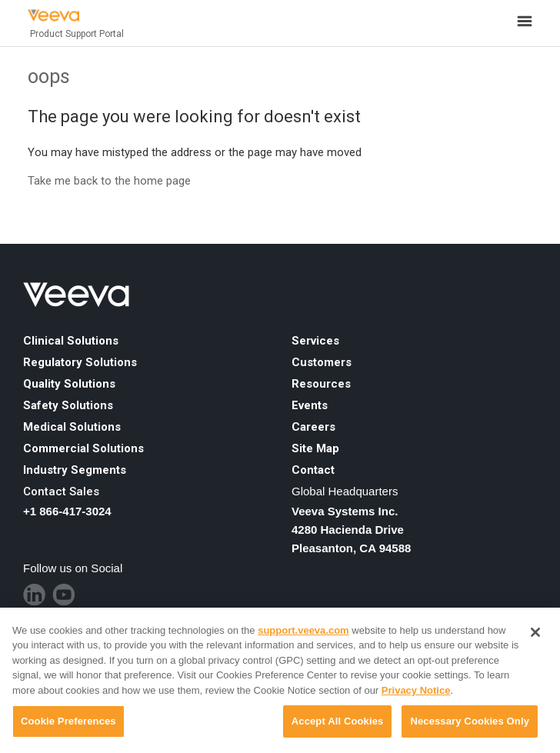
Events (310, 405)
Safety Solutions (68, 405)
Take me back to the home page (109, 181)
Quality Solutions (69, 384)
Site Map (315, 448)
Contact (313, 470)
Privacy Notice (416, 690)
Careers (313, 427)
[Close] (535, 632)
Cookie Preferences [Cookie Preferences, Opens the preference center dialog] (68, 721)
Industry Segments (75, 470)
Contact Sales (61, 491)
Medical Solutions (72, 427)
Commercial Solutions (83, 448)
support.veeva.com (303, 630)
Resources (321, 384)
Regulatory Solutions (80, 362)
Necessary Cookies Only (470, 721)
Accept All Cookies (338, 721)
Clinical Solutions (71, 341)
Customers (322, 362)
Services (315, 341)
